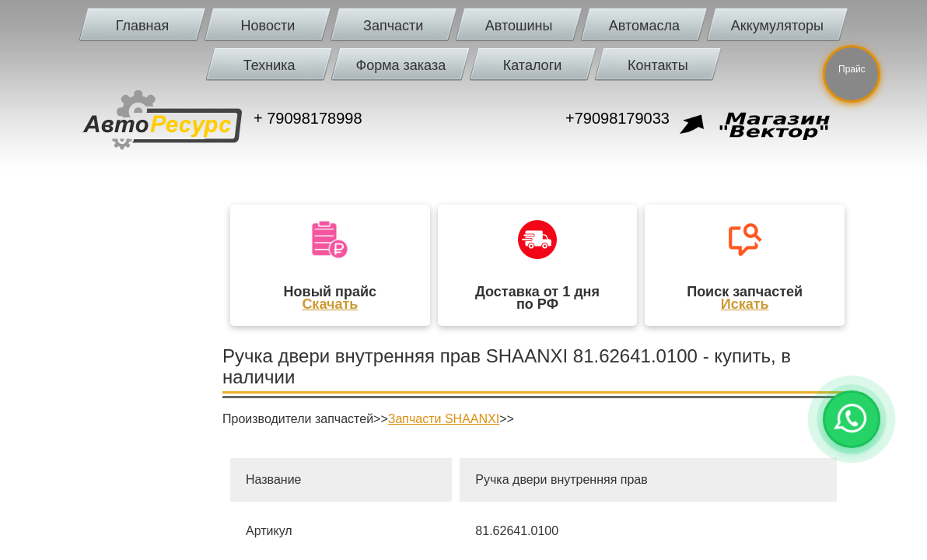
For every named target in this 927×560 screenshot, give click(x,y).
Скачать (330, 304)
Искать (745, 304)
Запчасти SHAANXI (444, 419)
